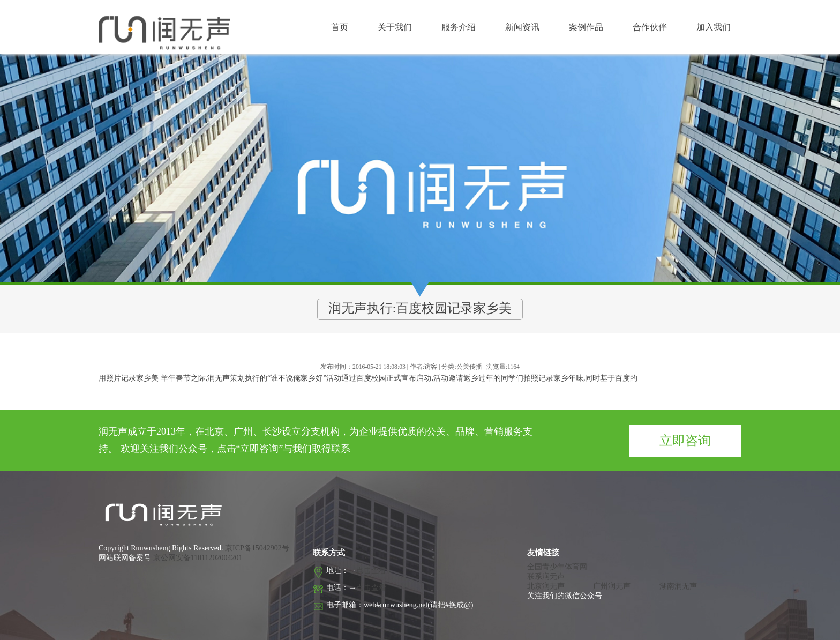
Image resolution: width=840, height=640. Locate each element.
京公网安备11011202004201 (198, 558)
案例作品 (586, 27)
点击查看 (371, 571)
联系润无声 (546, 576)
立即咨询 (685, 441)
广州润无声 (612, 586)
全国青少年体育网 (557, 567)
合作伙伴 (650, 27)
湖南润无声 (678, 586)
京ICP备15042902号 (256, 548)
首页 (340, 27)
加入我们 (714, 27)
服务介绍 (459, 27)
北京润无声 (546, 586)
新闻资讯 (522, 27)
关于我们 (395, 27)
